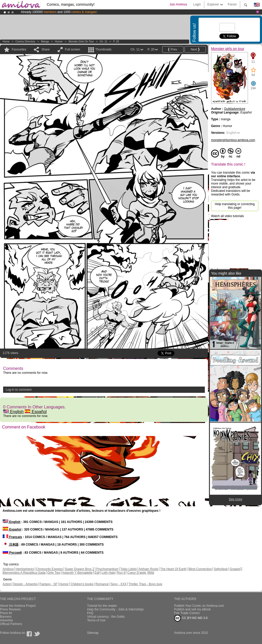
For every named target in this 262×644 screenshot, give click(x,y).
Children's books (82, 584)
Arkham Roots (148, 569)
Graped (235, 569)
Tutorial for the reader (102, 606)
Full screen (73, 49)
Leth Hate (108, 573)
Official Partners (11, 624)
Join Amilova (178, 4)
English (13, 412)
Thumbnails (103, 49)
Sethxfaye (221, 569)
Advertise (6, 620)
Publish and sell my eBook (192, 609)
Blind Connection (200, 569)
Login (197, 4)
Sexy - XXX (119, 584)
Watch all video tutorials (227, 216)
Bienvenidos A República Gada (24, 573)
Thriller (134, 584)
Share (45, 49)
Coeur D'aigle (137, 573)
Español (36, 412)
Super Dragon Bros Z (79, 569)
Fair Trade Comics (187, 613)
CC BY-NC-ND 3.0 (191, 618)
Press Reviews (10, 609)
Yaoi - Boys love (151, 584)
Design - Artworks (25, 584)
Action (7, 584)
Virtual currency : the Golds (106, 617)
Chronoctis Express (49, 569)
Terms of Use (96, 620)
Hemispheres (25, 569)
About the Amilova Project (18, 606)
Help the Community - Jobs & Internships (115, 609)
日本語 (11, 545)
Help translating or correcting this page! (235, 206)
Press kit (6, 613)
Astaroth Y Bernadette (77, 573)
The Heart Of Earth (173, 569)
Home (6, 42)
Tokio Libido (129, 569)
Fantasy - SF (48, 584)
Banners (6, 617)
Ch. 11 (104, 42)
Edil (97, 573)
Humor (59, 42)
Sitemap (93, 633)
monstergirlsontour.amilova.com (233, 140)
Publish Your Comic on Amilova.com (199, 606)
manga (45, 42)
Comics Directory (25, 42)
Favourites (19, 49)
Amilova (8, 569)
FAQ (90, 613)
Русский (12, 553)
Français (12, 537)
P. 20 (116, 42)
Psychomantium (107, 569)
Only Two (54, 573)
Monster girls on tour (81, 42)
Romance (102, 584)
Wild (151, 573)
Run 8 (121, 573)
